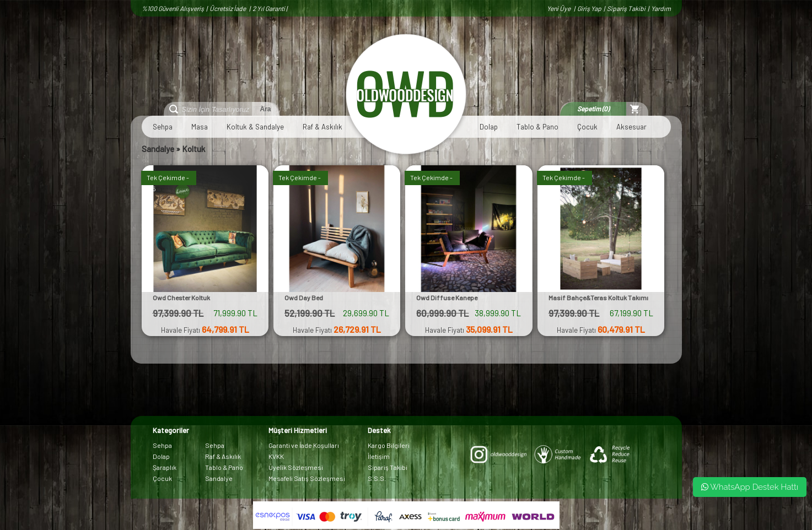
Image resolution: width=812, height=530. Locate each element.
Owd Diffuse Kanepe (447, 298)
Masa (200, 127)
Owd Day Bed (304, 298)
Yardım (661, 8)
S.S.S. (377, 478)
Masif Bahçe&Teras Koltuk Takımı (598, 298)
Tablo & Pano (537, 127)
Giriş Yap (589, 8)
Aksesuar (631, 127)
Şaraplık (165, 467)
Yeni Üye (559, 8)
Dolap (489, 127)
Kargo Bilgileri (389, 445)
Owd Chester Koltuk (181, 298)
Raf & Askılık (322, 127)
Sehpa (163, 127)
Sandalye (158, 149)
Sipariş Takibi (626, 8)
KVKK (276, 456)
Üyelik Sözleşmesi (296, 467)
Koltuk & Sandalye (255, 127)
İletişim (379, 456)
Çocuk (587, 127)
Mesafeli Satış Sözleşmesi (307, 478)
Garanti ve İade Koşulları (304, 445)
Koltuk (193, 149)
